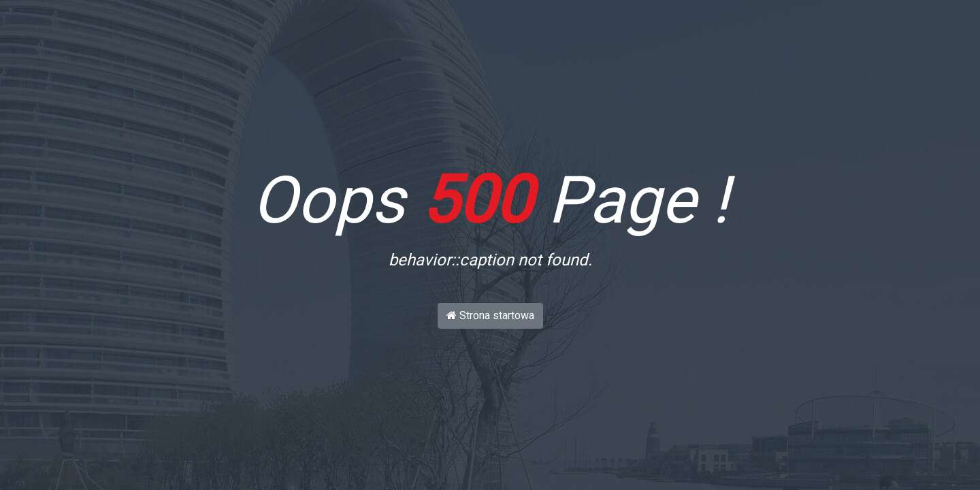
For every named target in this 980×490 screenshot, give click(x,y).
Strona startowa (490, 315)
